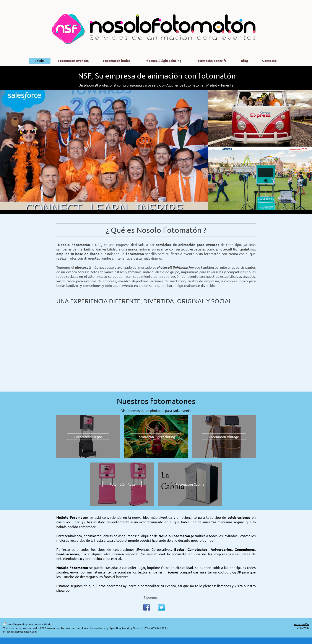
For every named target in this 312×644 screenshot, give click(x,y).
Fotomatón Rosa (122, 484)
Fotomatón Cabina (190, 484)
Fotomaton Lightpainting (156, 437)
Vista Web (303, 628)
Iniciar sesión (301, 624)
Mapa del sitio (43, 624)
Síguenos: (151, 597)
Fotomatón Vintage (224, 437)
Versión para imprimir (19, 624)
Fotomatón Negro (88, 437)
